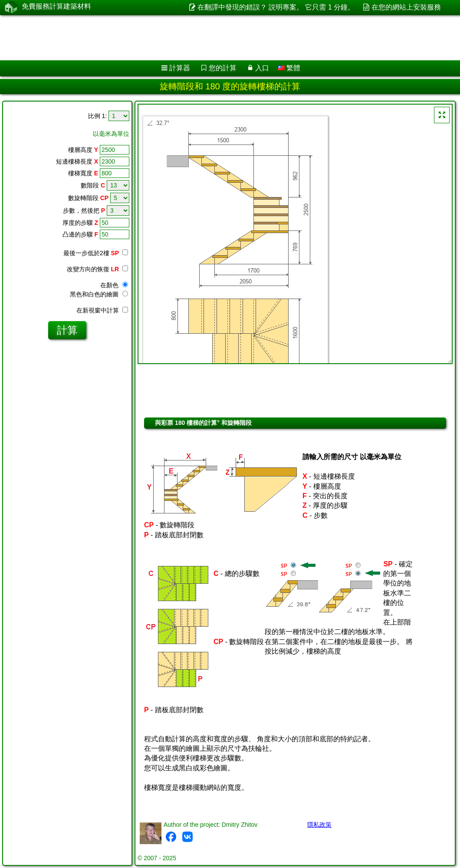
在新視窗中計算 (102, 310)
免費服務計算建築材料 (56, 7)
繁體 (289, 68)
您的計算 (223, 68)
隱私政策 (319, 825)
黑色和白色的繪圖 (99, 294)
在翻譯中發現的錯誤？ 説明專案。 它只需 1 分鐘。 (276, 7)
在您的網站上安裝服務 (406, 7)
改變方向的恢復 (97, 269)
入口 (262, 68)
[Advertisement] (222, 38)
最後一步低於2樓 (96, 253)
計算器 (180, 68)
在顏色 (114, 285)
